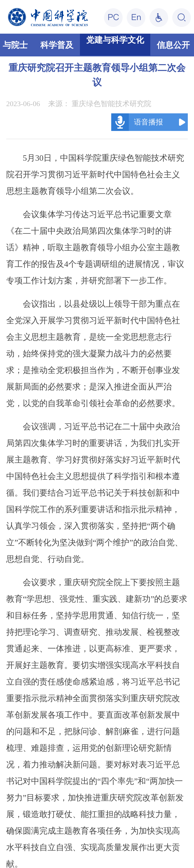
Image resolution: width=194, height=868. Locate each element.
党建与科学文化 (115, 40)
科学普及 (57, 45)
